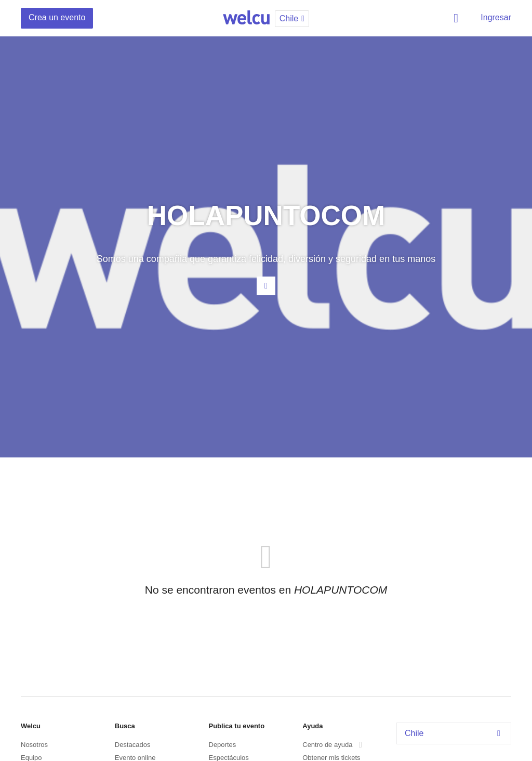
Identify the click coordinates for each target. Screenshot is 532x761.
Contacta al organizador (266, 286)
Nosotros (34, 745)
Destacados (133, 745)
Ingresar (496, 17)
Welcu (246, 18)
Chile (455, 733)
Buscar (458, 18)
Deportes (223, 745)
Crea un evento (57, 17)
